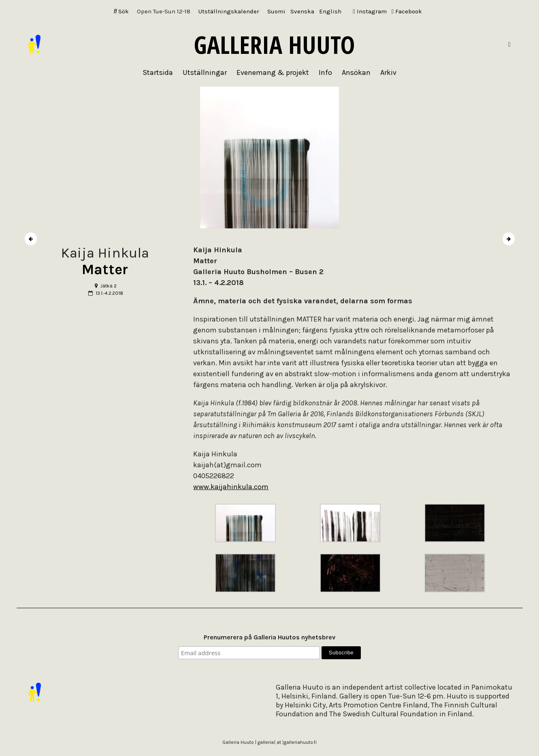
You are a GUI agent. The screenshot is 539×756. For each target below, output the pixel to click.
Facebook (407, 11)
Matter (105, 269)
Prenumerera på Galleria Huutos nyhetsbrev (269, 637)
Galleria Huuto (274, 45)
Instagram (370, 11)
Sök (121, 11)
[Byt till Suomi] (276, 12)
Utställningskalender (229, 11)
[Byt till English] (330, 12)
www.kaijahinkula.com (231, 487)
